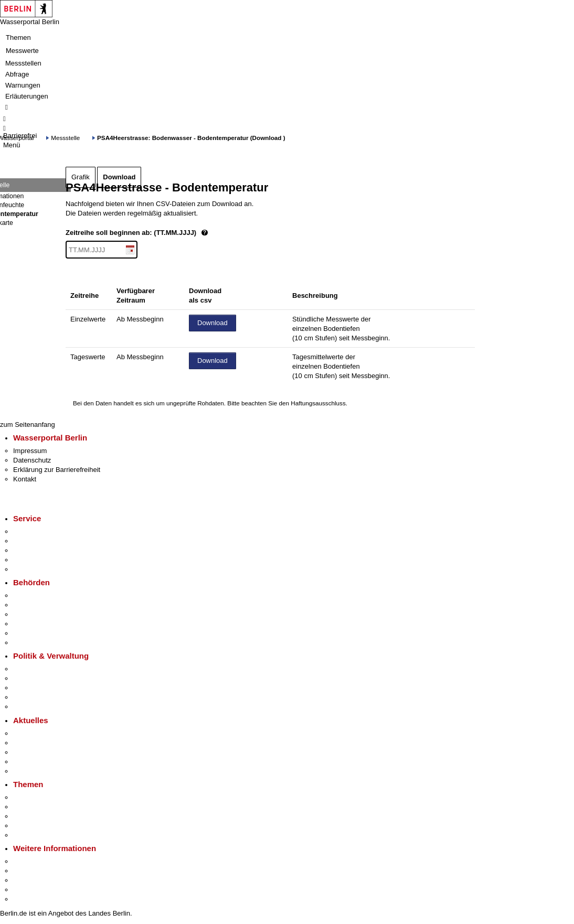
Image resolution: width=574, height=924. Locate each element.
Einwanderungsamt (42, 643)
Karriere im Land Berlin (48, 678)
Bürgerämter (32, 624)
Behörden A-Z (34, 595)
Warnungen (23, 85)
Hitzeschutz (31, 771)
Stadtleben (29, 890)
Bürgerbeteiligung (40, 688)
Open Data (30, 697)
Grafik (81, 177)
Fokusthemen (34, 797)
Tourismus (29, 871)
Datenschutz (32, 460)
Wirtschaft (28, 880)
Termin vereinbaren (42, 541)
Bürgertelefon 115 (40, 550)
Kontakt (25, 479)
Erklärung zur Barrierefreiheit (57, 470)
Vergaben (28, 707)
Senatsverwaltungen (44, 605)
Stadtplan (28, 899)
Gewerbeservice (38, 569)
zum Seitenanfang (28, 425)
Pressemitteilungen (42, 733)
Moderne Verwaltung (44, 816)
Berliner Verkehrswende (49, 807)
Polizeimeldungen (40, 743)
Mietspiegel (30, 826)
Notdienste (29, 560)
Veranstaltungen (38, 752)
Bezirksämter (33, 614)
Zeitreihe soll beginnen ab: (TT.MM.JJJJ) (172, 233)
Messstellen (23, 63)
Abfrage (17, 74)
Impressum (30, 451)
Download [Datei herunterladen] (212, 323)
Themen (18, 37)
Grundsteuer (32, 835)
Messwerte (22, 51)
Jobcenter (28, 633)
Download (119, 177)
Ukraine (25, 762)
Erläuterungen (27, 96)
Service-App (32, 531)
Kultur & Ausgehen (41, 861)
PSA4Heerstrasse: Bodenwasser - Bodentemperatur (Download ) (191, 138)
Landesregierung (39, 669)
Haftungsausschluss (318, 403)
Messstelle (65, 138)
